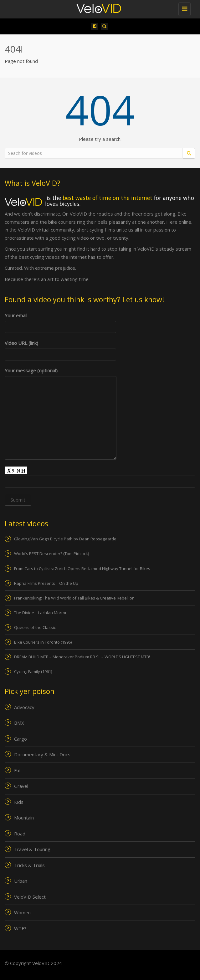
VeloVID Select (30, 897)
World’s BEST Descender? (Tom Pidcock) (51, 554)
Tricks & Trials (29, 865)
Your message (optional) (61, 375)
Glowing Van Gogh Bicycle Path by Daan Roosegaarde (65, 539)
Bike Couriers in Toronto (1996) (43, 642)
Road (20, 834)
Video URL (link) (60, 349)
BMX (19, 723)
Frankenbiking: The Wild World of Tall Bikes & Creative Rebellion (74, 598)
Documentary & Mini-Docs (42, 754)
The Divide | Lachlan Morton (41, 613)
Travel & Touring (32, 849)
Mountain (24, 818)
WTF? (20, 928)
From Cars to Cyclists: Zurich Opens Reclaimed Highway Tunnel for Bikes (82, 569)
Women (22, 912)
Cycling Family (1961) (33, 671)
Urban (21, 881)
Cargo (21, 739)
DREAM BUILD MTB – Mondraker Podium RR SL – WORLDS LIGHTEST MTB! (82, 657)
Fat (18, 770)
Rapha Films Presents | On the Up (46, 583)
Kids (19, 802)
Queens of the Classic (35, 627)
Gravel (21, 786)
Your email (60, 321)
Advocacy (24, 707)
